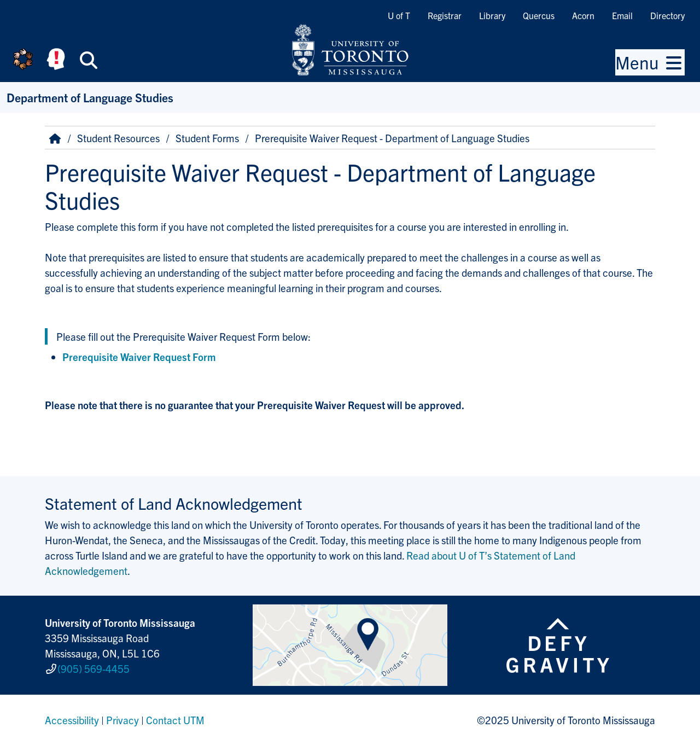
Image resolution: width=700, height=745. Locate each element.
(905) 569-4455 (94, 668)
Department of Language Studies (90, 97)
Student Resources (118, 138)
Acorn (583, 15)
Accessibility (72, 720)
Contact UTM (175, 720)
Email (622, 15)
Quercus (539, 15)
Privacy (122, 720)
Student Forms (207, 138)
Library (492, 15)
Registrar (445, 15)
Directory (667, 15)
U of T (399, 15)
